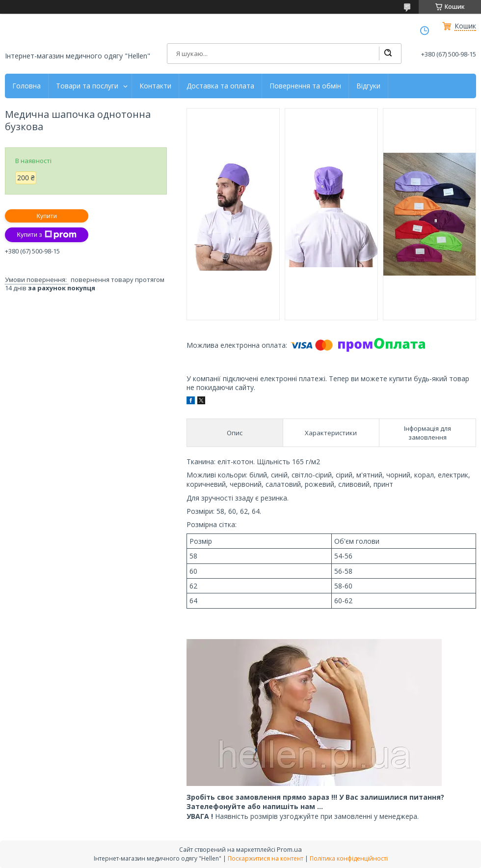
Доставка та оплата (220, 86)
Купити (47, 216)
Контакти (155, 86)
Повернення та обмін (305, 86)
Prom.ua (289, 849)
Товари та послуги (87, 86)
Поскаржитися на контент (266, 858)
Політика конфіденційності (349, 858)
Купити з (46, 235)
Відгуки (368, 86)
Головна (27, 86)
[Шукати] (388, 54)
